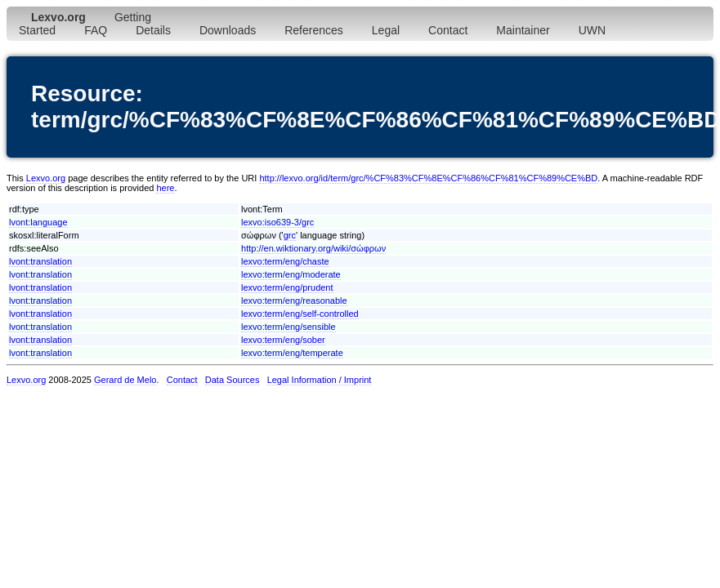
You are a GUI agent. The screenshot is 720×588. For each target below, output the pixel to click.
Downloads (228, 30)
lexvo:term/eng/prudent (287, 287)
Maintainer (523, 30)
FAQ (96, 30)
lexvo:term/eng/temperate (292, 353)
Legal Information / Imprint (320, 380)
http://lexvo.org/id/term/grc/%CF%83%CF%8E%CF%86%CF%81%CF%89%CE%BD (428, 178)
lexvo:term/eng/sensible (288, 327)
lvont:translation (40, 261)
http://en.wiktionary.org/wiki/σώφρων (313, 248)
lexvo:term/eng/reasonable (294, 301)
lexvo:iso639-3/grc (277, 222)
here (165, 188)
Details (153, 30)
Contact (448, 30)
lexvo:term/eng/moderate (291, 274)
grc (290, 235)
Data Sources (233, 380)
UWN (592, 30)
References (314, 30)
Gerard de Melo (125, 380)
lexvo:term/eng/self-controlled (300, 314)
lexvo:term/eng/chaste (285, 261)
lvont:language (38, 222)
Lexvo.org (46, 178)
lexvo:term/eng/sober (283, 340)
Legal (386, 30)
